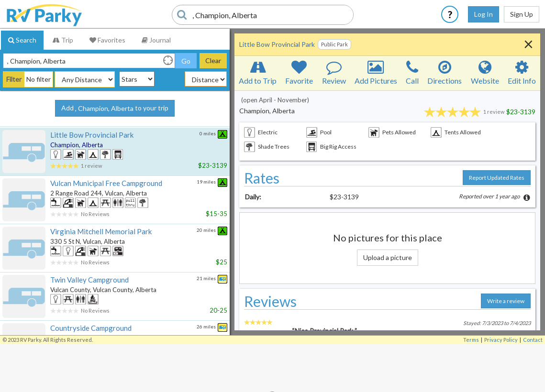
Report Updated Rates (497, 178)
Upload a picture (388, 257)
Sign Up (522, 14)
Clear (213, 60)
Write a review (506, 301)
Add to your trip (115, 109)
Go (186, 61)
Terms (471, 340)
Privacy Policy (501, 340)
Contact (533, 340)
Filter (14, 79)
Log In (484, 14)
